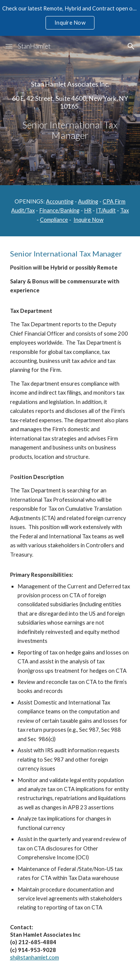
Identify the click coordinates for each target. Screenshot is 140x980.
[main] (70, 111)
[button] (9, 46)
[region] (70, 18)
